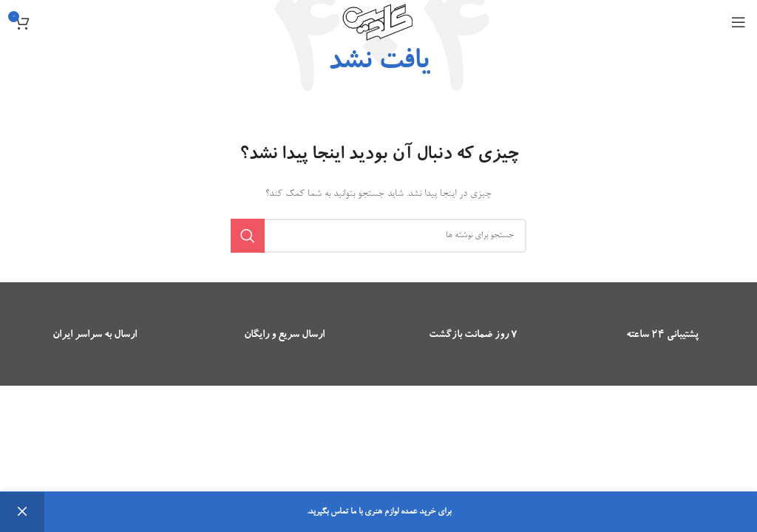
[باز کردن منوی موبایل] (739, 22)
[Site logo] (378, 24)
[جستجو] (378, 236)
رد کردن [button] (22, 512)
